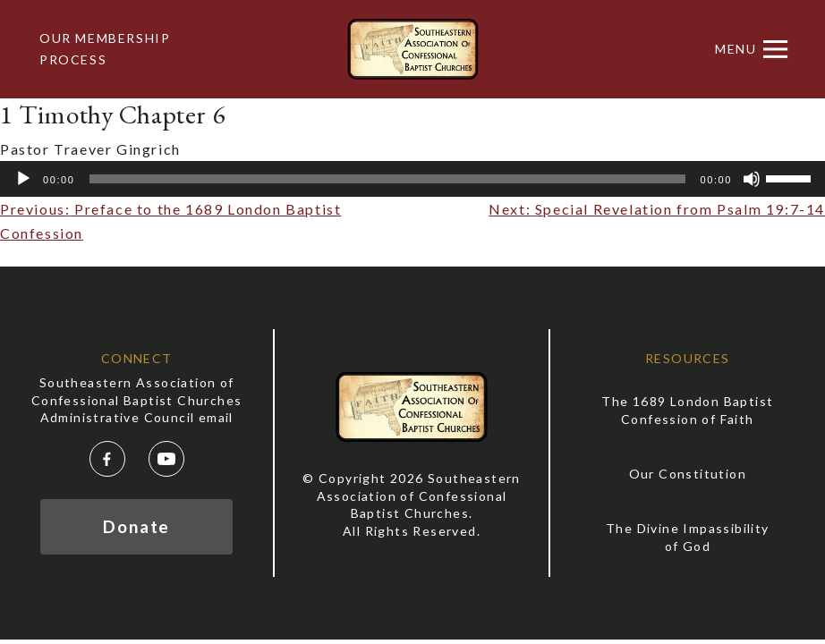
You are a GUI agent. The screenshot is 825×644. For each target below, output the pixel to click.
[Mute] (752, 179)
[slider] (388, 179)
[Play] (23, 179)
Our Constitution (688, 474)
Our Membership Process (105, 49)
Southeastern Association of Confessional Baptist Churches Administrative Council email (137, 400)
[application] (412, 179)
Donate (136, 526)
